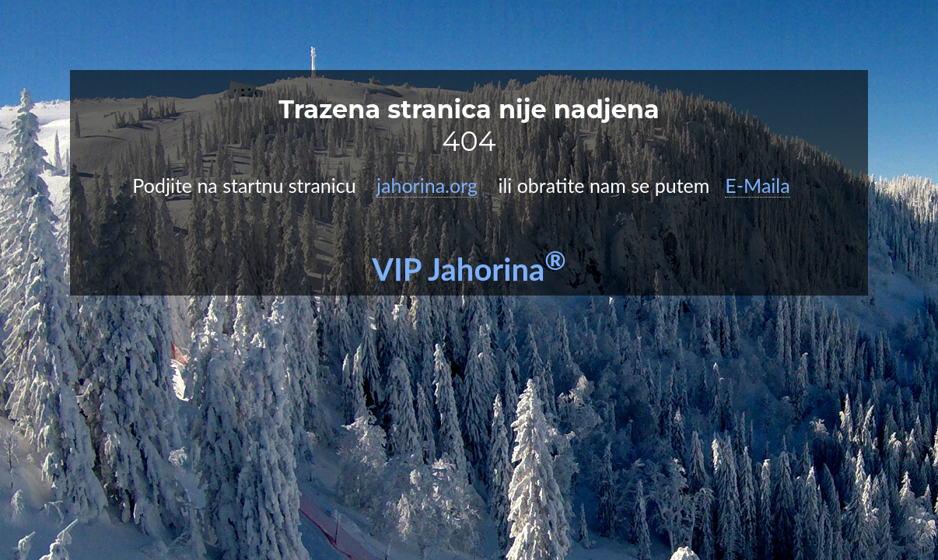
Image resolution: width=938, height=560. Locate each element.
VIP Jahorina (469, 269)
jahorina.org (427, 185)
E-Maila (757, 185)
